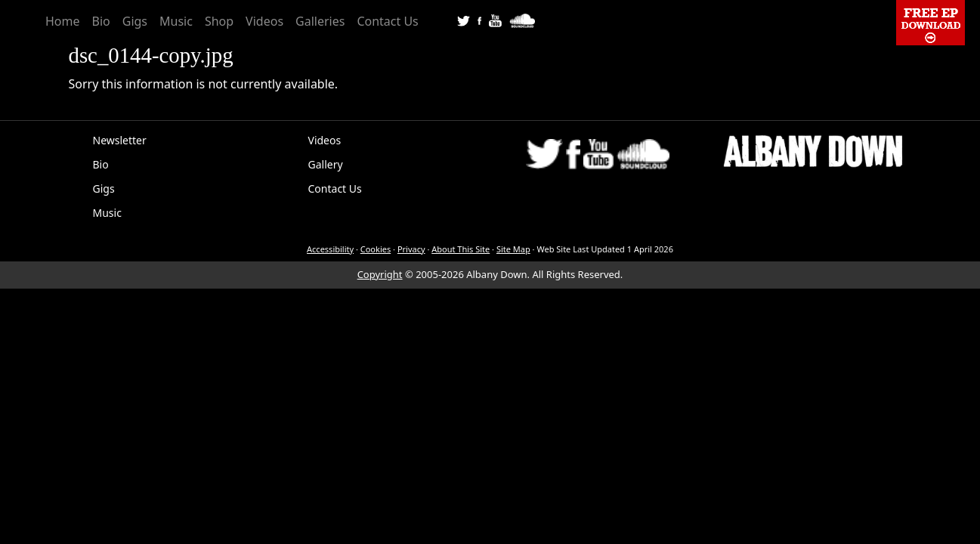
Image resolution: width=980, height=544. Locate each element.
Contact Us (387, 21)
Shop (219, 21)
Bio (101, 21)
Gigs (135, 21)
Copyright (380, 274)
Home (63, 21)
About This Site (461, 249)
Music (176, 21)
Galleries (320, 21)
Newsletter (120, 140)
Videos (264, 21)
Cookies (376, 249)
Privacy (411, 249)
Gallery (326, 164)
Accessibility (330, 249)
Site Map (513, 249)
